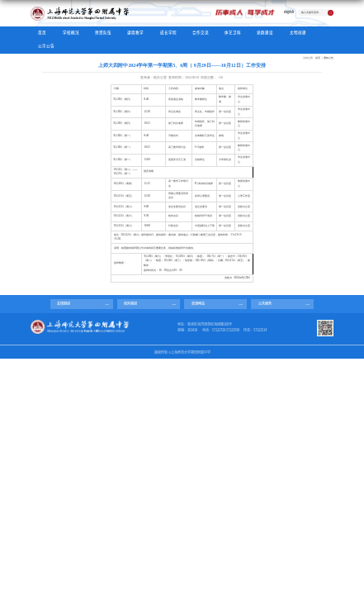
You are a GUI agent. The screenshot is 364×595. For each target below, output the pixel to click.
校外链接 (130, 303)
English (289, 12)
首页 (42, 33)
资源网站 (198, 303)
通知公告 (329, 58)
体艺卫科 (233, 33)
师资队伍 (103, 33)
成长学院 (168, 33)
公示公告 (46, 46)
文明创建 (298, 33)
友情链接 (64, 303)
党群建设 (265, 33)
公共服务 (265, 303)
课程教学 (135, 33)
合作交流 (201, 33)
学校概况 (71, 33)
